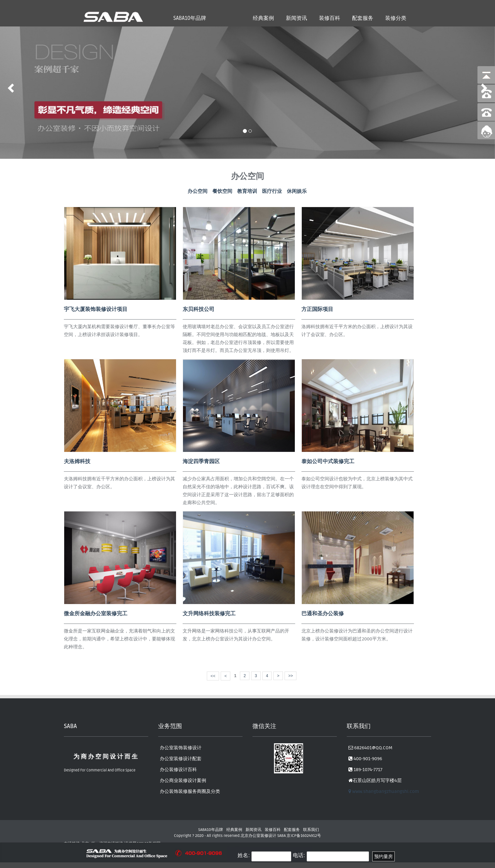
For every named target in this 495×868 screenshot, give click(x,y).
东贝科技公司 (199, 309)
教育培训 (247, 191)
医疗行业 (272, 191)
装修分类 (396, 18)
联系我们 (311, 830)
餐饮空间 (222, 191)
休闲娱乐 (297, 191)
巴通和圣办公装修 (323, 614)
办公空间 (198, 191)
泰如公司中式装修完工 (328, 461)
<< (213, 676)
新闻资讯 (296, 18)
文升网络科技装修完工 (209, 614)
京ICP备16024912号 (304, 836)
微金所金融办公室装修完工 (96, 614)
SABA (282, 836)
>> (291, 676)
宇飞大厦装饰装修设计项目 (96, 309)
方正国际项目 (317, 309)
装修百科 (330, 18)
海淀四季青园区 (201, 461)
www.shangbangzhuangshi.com (384, 791)
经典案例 (263, 18)
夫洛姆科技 (77, 461)
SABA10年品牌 (190, 18)
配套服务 (363, 18)
